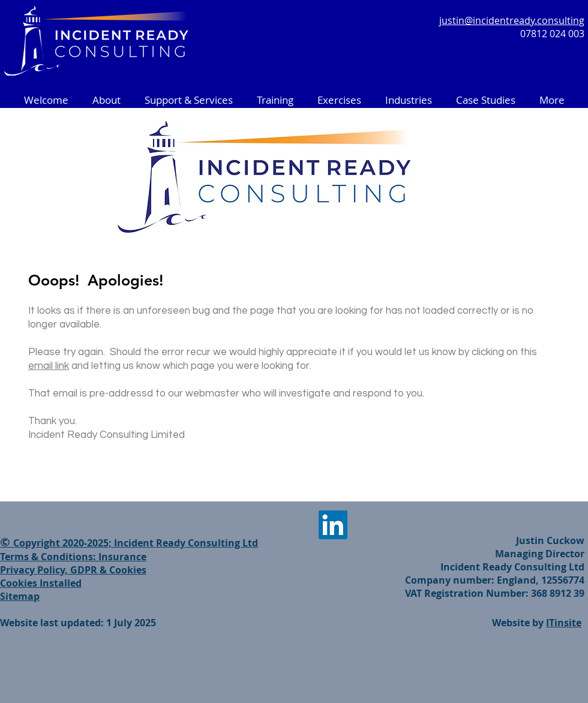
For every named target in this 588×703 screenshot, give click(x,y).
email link (49, 366)
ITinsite (564, 623)
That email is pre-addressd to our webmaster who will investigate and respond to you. (226, 393)
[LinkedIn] (333, 525)
